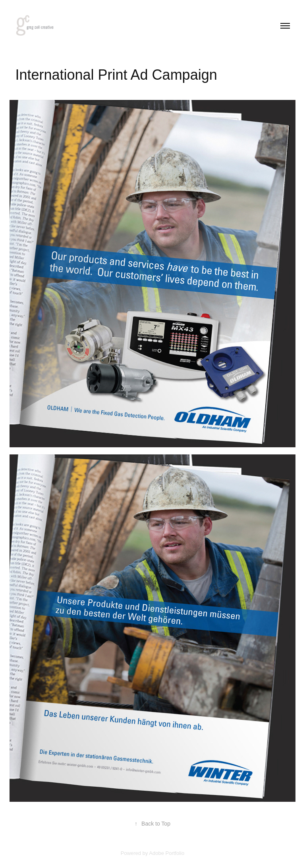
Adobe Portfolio (167, 853)
